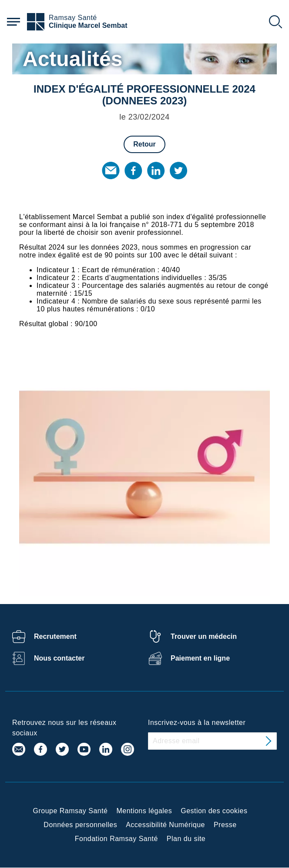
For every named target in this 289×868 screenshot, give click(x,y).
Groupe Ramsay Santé (71, 811)
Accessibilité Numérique (165, 825)
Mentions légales (144, 811)
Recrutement (55, 636)
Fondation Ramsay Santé (116, 839)
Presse (225, 825)
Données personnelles (80, 825)
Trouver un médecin (204, 636)
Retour (144, 144)
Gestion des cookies (214, 811)
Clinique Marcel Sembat (88, 25)
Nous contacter (59, 658)
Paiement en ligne (200, 658)
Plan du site (186, 839)
